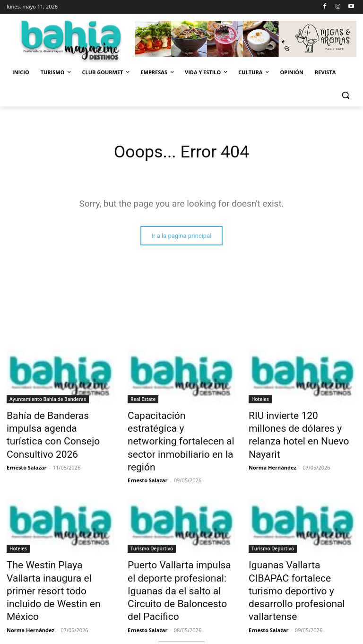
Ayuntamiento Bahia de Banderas (48, 400)
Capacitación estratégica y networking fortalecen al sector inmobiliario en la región (175, 432)
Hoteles (260, 400)
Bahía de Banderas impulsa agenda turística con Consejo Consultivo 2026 (59, 426)
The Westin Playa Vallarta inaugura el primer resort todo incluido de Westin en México (60, 553)
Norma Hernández (272, 448)
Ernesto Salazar (27, 448)
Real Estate (143, 400)
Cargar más (181, 604)
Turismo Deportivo (152, 527)
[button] (345, 95)
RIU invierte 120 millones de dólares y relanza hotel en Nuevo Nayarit (298, 426)
